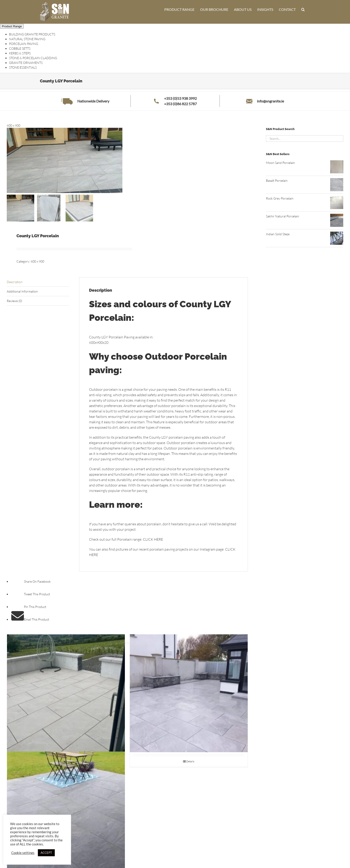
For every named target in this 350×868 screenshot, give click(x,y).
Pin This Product (29, 607)
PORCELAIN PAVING (24, 44)
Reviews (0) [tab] (14, 301)
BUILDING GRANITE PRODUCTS (32, 34)
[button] (303, 9)
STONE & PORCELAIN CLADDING (33, 58)
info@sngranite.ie (270, 101)
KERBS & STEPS (20, 53)
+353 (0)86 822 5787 (180, 104)
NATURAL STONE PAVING (27, 39)
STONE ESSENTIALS (23, 67)
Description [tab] (15, 282)
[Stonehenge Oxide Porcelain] (66, 811)
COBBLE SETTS (20, 48)
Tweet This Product (31, 594)
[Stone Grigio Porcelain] (189, 693)
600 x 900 (37, 261)
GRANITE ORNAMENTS (26, 63)
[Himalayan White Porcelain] (66, 693)
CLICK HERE (153, 539)
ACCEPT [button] (46, 853)
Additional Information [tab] (22, 291)
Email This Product (30, 620)
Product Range (12, 26)
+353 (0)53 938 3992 (180, 98)
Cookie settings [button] (23, 853)
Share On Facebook (31, 582)
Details (190, 761)
